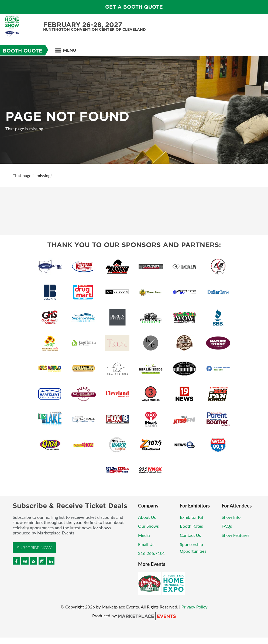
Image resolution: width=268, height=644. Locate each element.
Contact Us (190, 535)
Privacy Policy (195, 607)
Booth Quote (23, 51)
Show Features (236, 535)
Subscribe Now (34, 547)
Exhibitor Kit (192, 517)
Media (144, 535)
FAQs (227, 526)
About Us (147, 517)
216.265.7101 (152, 553)
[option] (134, 110)
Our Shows (148, 526)
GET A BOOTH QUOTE (134, 7)
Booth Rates (191, 526)
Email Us (146, 544)
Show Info (231, 517)
